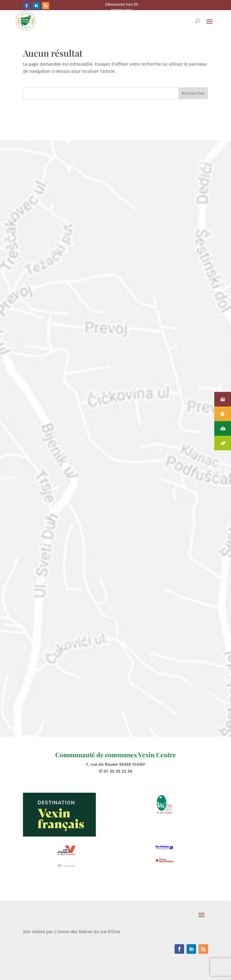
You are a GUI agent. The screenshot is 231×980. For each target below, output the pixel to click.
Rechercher (193, 93)
